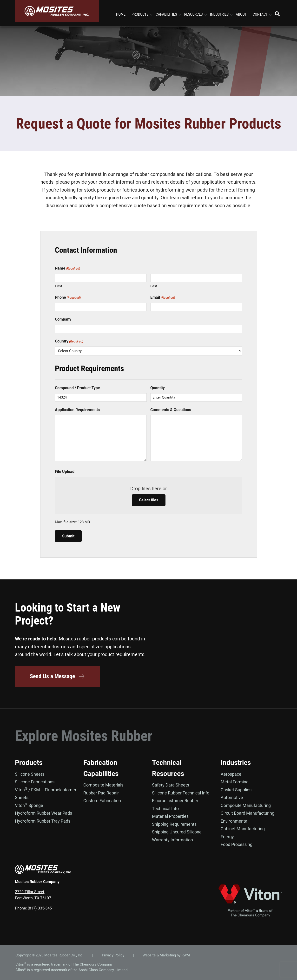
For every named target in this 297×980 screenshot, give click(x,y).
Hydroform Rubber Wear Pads (43, 813)
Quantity (158, 388)
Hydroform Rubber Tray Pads (43, 821)
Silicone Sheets (30, 774)
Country (69, 341)
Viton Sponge (29, 805)
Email (162, 298)
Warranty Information (172, 840)
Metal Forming (235, 782)
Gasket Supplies (236, 790)
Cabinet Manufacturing (243, 829)
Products (29, 763)
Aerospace (231, 774)
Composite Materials (103, 785)
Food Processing (237, 845)
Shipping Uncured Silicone (177, 832)
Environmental (234, 821)
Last (154, 286)
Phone (68, 298)
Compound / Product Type (77, 388)
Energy (227, 837)
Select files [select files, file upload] (149, 500)
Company (63, 319)
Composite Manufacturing (246, 805)
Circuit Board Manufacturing (247, 813)
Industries (236, 763)
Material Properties (170, 816)
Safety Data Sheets (171, 785)
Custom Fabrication (102, 801)
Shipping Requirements (174, 824)
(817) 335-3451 (41, 908)
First (59, 286)
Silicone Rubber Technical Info (181, 793)
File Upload (65, 472)
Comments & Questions (171, 410)
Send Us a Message (58, 676)
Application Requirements (77, 410)
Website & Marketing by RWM (166, 955)
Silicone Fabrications (35, 782)
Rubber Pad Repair (101, 793)
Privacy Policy (113, 955)
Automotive (232, 798)
